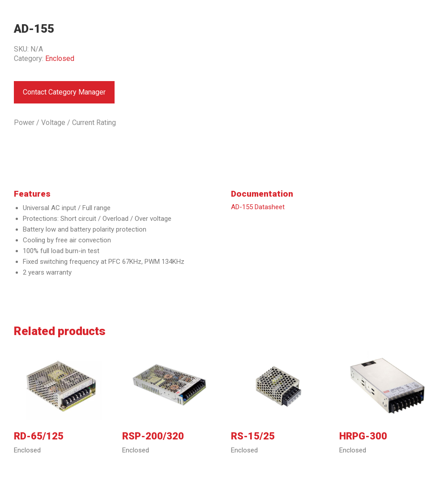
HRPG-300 (363, 436)
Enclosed (60, 58)
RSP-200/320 (153, 436)
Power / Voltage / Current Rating (65, 123)
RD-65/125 (39, 436)
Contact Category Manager (64, 92)
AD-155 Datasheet (258, 207)
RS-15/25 (253, 436)
